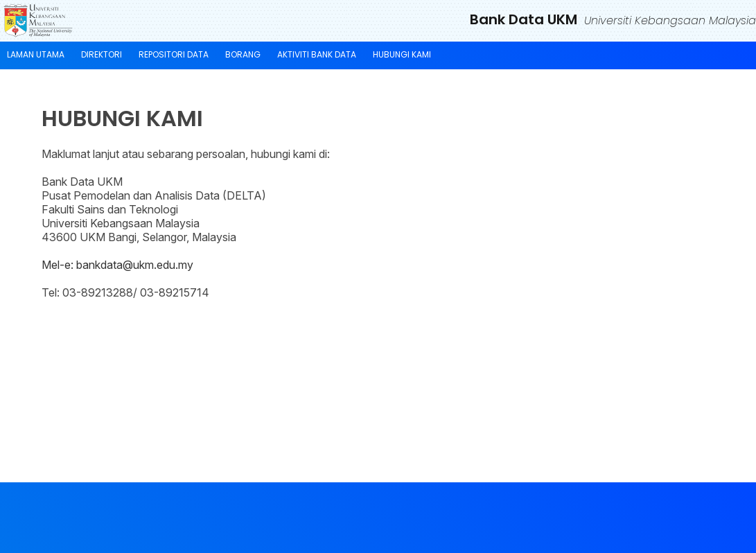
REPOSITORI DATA (174, 54)
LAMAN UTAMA (36, 54)
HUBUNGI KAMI (402, 54)
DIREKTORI (102, 54)
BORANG (243, 54)
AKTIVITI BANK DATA (317, 54)
